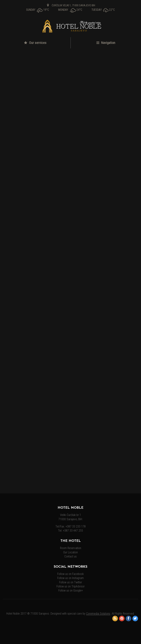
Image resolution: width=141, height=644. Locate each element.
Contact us (70, 557)
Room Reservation (71, 548)
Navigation (106, 43)
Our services (35, 43)
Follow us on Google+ (71, 591)
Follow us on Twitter (71, 582)
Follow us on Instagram (70, 578)
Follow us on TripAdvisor (71, 586)
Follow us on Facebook (70, 574)
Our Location (70, 552)
